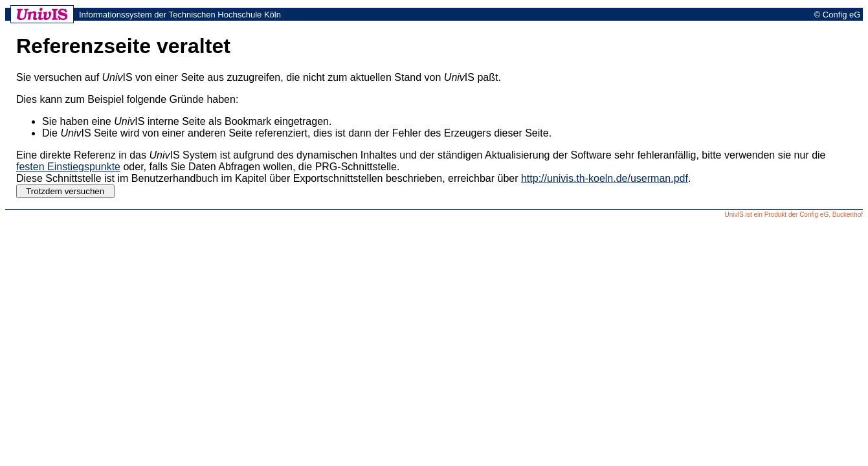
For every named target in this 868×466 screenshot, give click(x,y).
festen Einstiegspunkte (68, 167)
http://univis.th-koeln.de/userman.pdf (605, 178)
